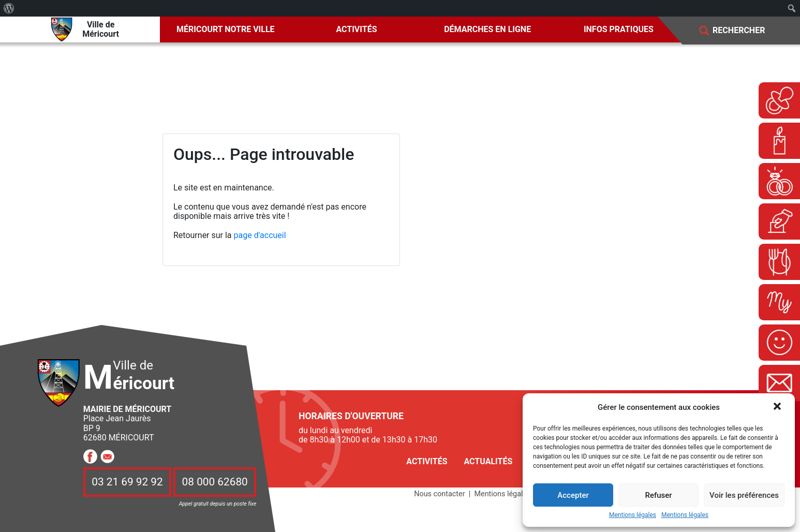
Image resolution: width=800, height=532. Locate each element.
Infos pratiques (619, 29)
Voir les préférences (744, 495)
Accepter (573, 495)
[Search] (746, 31)
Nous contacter (439, 494)
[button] (778, 407)
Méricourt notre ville (226, 29)
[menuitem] (9, 8)
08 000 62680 (215, 482)
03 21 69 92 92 (127, 482)
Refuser (658, 495)
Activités (356, 29)
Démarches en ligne (487, 29)
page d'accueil (260, 235)
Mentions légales (633, 515)
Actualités (488, 461)
